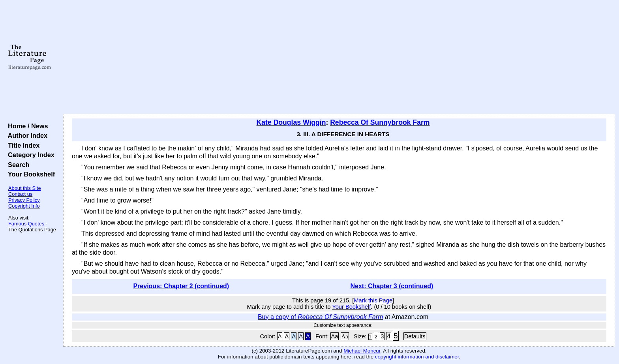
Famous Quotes (26, 224)
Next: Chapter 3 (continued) (392, 286)
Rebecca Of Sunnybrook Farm (380, 122)
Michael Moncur (362, 351)
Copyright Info (24, 206)
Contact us (20, 194)
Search (17, 165)
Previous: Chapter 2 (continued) (181, 286)
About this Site (25, 188)
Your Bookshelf (30, 174)
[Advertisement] (339, 57)
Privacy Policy (24, 200)
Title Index (22, 145)
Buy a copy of (320, 317)
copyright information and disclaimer (417, 357)
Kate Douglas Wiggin (291, 122)
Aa (335, 336)
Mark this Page (373, 300)
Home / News (26, 126)
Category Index (29, 155)
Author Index (26, 135)
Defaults (415, 336)
